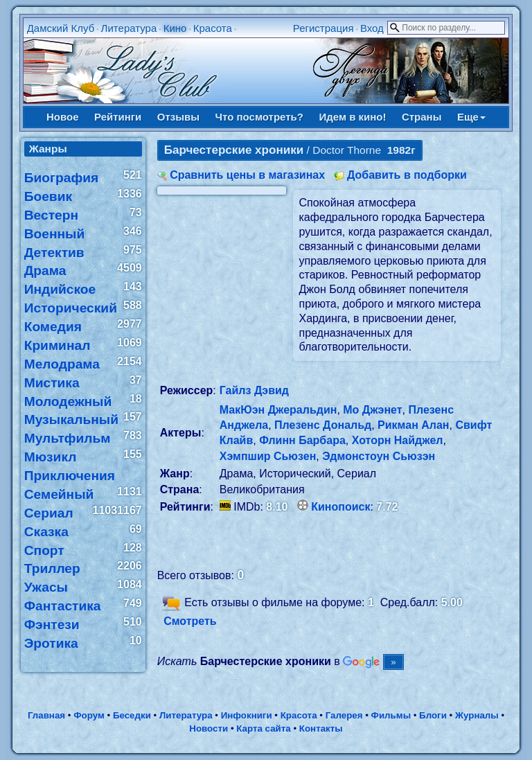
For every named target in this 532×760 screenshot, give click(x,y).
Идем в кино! (352, 117)
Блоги (433, 715)
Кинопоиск (340, 507)
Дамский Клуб (61, 28)
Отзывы (178, 117)
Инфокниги (247, 715)
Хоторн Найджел (398, 440)
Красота (213, 28)
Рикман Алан (413, 425)
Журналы (477, 715)
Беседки (132, 715)
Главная (46, 715)
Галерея (344, 715)
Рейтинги (118, 117)
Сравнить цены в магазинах (247, 175)
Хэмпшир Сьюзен (268, 456)
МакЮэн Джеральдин (278, 410)
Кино (175, 28)
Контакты (321, 728)
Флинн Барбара (302, 440)
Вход (372, 28)
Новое (63, 117)
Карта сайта (263, 728)
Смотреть (190, 621)
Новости (209, 728)
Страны (422, 117)
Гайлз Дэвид (254, 390)
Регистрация (323, 28)
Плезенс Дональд (323, 425)
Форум (89, 715)
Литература (129, 28)
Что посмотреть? (259, 117)
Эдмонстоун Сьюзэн (379, 456)
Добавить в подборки (407, 175)
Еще (471, 117)
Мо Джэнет (372, 410)
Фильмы (391, 715)
